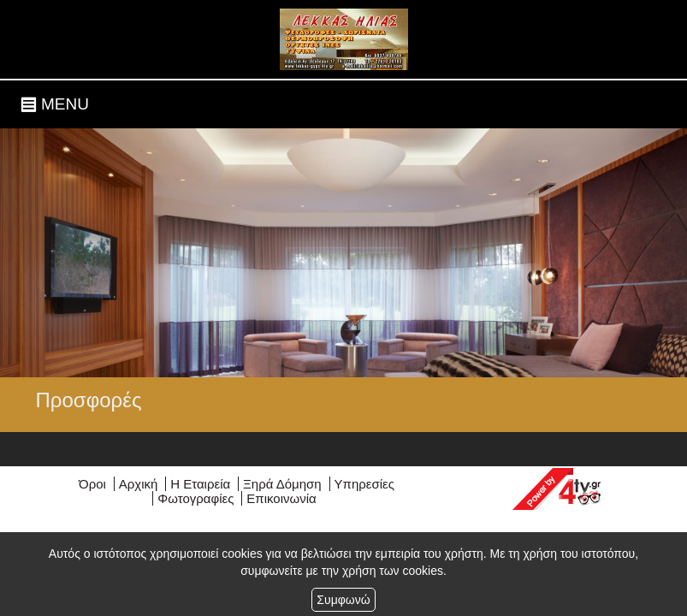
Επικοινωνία (281, 498)
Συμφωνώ (343, 600)
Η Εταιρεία (200, 484)
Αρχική (139, 484)
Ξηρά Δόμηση (282, 484)
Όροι (92, 484)
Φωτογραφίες (195, 498)
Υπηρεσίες (364, 484)
